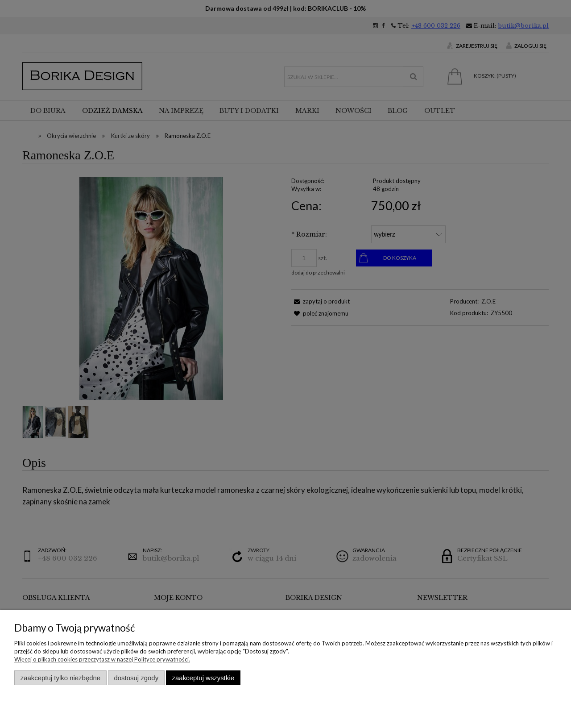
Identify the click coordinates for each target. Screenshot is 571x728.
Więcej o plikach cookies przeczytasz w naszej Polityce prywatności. (102, 659)
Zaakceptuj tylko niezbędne (60, 678)
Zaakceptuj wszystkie (203, 678)
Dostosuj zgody (136, 678)
